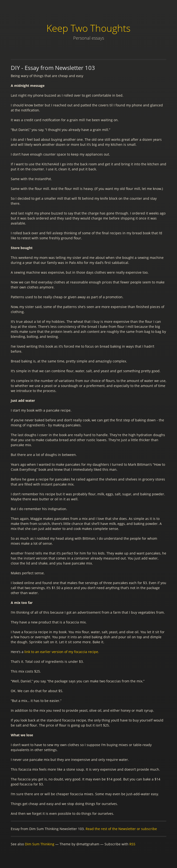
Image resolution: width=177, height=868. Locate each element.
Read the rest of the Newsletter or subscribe (121, 829)
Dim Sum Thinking (40, 844)
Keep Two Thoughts (88, 28)
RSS (132, 844)
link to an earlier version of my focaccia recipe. (62, 652)
